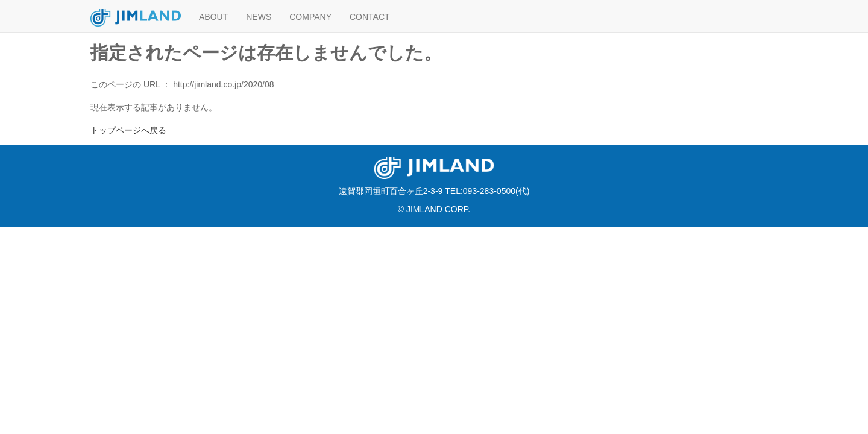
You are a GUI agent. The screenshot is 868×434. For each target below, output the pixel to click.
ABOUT (213, 17)
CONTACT (370, 17)
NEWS (259, 17)
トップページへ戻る (128, 130)
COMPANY (310, 17)
